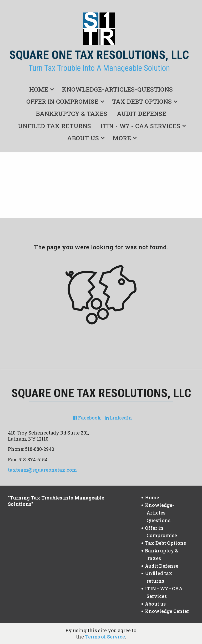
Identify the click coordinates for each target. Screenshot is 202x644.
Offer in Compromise (62, 101)
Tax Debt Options (142, 101)
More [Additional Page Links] (122, 138)
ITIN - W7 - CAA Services (140, 126)
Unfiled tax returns (54, 126)
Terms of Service (105, 637)
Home (39, 89)
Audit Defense (142, 113)
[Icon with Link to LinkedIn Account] (118, 418)
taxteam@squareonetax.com (42, 470)
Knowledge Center (167, 611)
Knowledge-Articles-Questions (117, 89)
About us (83, 138)
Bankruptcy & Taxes (72, 113)
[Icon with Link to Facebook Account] (87, 418)
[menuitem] (41, 88)
